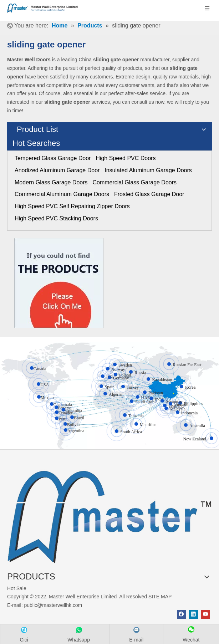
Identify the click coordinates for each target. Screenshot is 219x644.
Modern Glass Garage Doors (51, 182)
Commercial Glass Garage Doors (134, 182)
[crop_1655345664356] (109, 514)
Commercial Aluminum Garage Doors (62, 194)
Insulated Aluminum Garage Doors (148, 170)
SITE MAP (160, 597)
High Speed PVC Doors (126, 158)
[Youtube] (206, 614)
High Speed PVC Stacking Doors (56, 218)
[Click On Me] (59, 283)
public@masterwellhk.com (53, 605)
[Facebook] (181, 614)
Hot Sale (17, 588)
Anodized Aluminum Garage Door (57, 170)
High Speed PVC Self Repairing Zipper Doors (72, 206)
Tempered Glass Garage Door (53, 158)
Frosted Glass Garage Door (149, 194)
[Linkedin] (193, 614)
